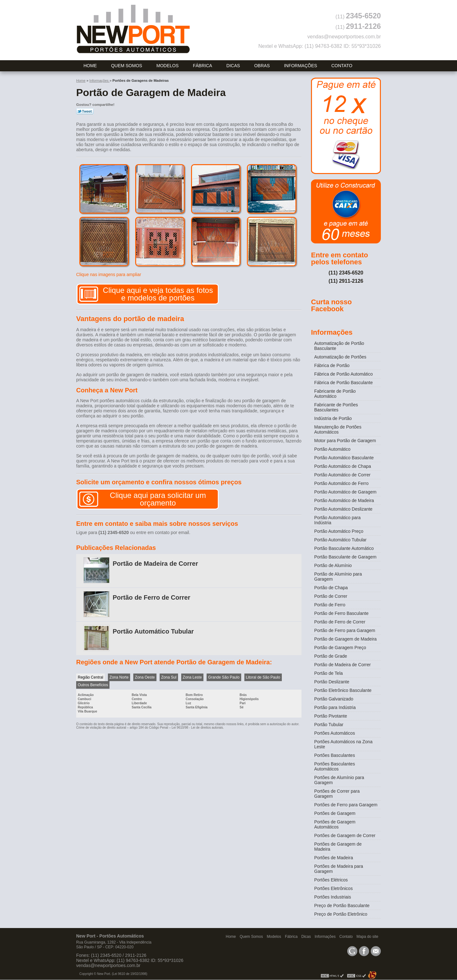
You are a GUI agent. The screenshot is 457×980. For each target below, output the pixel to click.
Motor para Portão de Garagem (345, 441)
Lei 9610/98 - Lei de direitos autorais (197, 728)
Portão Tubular (329, 725)
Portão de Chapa (331, 588)
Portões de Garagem (335, 813)
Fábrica (203, 66)
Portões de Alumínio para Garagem (339, 780)
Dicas (233, 66)
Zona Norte (119, 677)
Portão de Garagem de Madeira (345, 639)
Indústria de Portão (333, 418)
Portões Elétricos (331, 880)
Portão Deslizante (332, 682)
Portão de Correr (331, 596)
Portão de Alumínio (333, 565)
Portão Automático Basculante (344, 458)
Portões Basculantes (334, 755)
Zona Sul (169, 677)
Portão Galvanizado (334, 699)
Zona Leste (192, 677)
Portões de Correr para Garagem (337, 794)
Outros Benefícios (93, 685)
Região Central (90, 677)
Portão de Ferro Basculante (341, 613)
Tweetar (85, 111)
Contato (342, 66)
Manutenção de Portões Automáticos (338, 429)
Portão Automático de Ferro (341, 483)
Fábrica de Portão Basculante (343, 383)
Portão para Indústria (335, 707)
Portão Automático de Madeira (344, 500)
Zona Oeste (145, 677)
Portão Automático (332, 449)
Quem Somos (127, 66)
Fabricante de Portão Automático (335, 394)
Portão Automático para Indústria (337, 520)
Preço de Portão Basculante (342, 906)
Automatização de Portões (340, 357)
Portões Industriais (333, 897)
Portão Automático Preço (339, 531)
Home (90, 66)
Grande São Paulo (224, 677)
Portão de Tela (328, 673)
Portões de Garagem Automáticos (335, 824)
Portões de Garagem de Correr (345, 835)
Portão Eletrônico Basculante (343, 690)
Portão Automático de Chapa (343, 466)
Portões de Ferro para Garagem (346, 805)
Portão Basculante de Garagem (345, 557)
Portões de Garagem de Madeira (338, 847)
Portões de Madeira (334, 858)
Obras (262, 66)
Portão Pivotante (331, 716)
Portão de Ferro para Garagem (345, 630)
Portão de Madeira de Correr (155, 564)
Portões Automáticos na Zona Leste (343, 744)
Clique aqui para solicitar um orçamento (158, 499)
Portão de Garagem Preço (340, 648)
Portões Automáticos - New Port (133, 29)
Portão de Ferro (330, 605)
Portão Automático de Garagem (345, 492)
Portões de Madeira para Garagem (339, 869)
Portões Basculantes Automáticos (334, 766)
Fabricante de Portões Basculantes (336, 407)
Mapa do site (367, 937)
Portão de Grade (331, 656)
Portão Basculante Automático (344, 548)
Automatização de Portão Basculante (339, 346)
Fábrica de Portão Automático (343, 374)
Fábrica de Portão (332, 365)
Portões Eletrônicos (333, 888)
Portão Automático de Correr (342, 475)
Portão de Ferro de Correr (152, 597)
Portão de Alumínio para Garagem (338, 577)
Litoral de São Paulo (263, 677)
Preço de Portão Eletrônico (341, 914)
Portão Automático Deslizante (343, 509)
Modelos (168, 66)
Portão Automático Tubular (153, 631)
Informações (301, 66)
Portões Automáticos (334, 733)
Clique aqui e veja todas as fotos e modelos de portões (158, 294)
